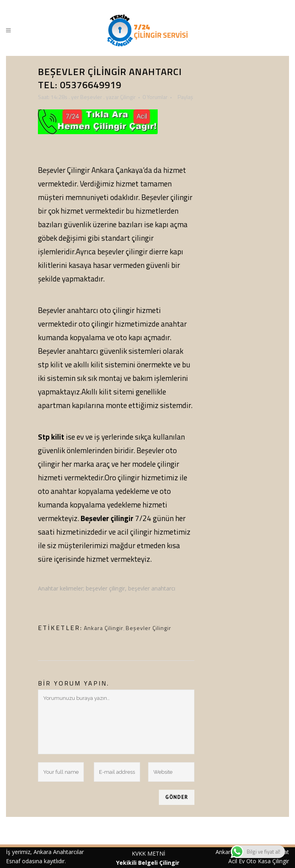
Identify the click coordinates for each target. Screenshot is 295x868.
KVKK (139, 853)
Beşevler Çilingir (148, 628)
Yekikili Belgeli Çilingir (148, 863)
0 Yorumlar (155, 97)
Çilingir (128, 97)
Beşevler (91, 97)
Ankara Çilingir (104, 628)
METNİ (155, 853)
